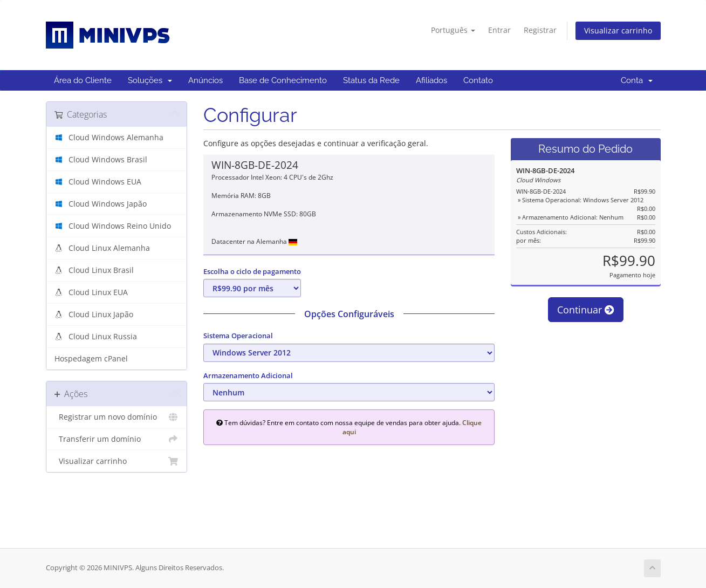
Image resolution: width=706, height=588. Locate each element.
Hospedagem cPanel (91, 359)
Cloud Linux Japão (100, 314)
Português (453, 30)
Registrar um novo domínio (117, 417)
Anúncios (205, 80)
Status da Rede (371, 80)
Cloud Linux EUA (97, 292)
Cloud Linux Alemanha (108, 248)
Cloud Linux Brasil (100, 270)
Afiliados (431, 80)
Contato (478, 80)
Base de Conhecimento (283, 80)
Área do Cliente (83, 80)
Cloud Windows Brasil (107, 160)
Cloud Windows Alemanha (115, 138)
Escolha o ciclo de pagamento (252, 271)
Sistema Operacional (238, 336)
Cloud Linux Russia (102, 337)
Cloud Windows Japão (107, 204)
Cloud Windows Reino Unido (119, 226)
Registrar (540, 30)
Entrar (499, 30)
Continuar (586, 310)
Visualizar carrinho (618, 30)
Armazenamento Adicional (248, 375)
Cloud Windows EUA (104, 182)
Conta (637, 80)
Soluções (150, 80)
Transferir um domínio (117, 439)
